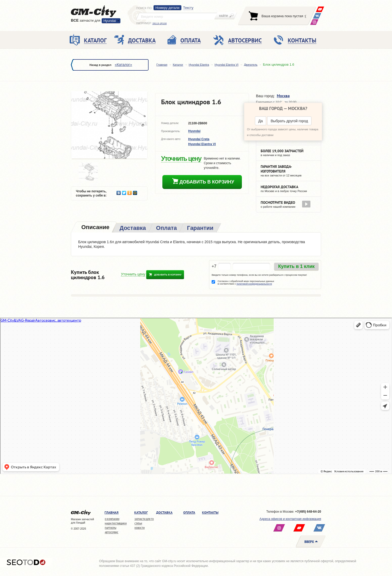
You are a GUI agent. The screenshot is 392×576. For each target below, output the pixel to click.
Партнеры (111, 528)
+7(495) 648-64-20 (308, 512)
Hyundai (110, 21)
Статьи (138, 523)
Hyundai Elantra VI (226, 65)
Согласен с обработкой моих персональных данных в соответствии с (246, 283)
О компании (112, 519)
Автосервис (112, 532)
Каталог (178, 65)
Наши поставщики (116, 523)
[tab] (95, 228)
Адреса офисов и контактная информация (290, 519)
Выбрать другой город (289, 121)
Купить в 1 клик (296, 266)
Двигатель (251, 65)
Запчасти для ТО (144, 519)
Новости (140, 528)
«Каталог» (123, 65)
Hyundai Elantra (199, 65)
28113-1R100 (160, 23)
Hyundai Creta (199, 139)
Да (261, 121)
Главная (162, 65)
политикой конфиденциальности (254, 284)
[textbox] (177, 16)
